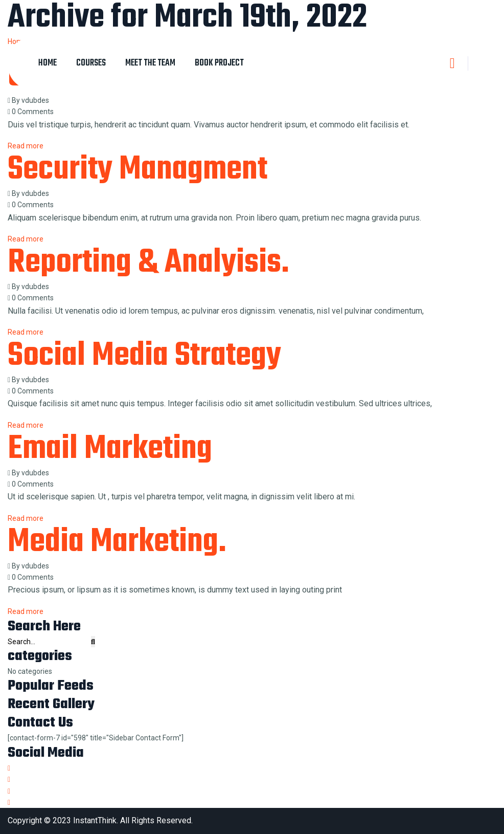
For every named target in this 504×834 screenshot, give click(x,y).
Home (48, 63)
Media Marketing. (117, 542)
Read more (26, 611)
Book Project (219, 63)
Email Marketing (110, 449)
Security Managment (138, 170)
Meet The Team (150, 63)
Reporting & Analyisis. (148, 263)
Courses (91, 63)
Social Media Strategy (144, 356)
